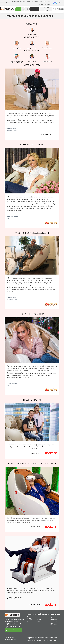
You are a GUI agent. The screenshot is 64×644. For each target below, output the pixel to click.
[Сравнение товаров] (27, 9)
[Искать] (23, 9)
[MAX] (54, 3)
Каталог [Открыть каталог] (19, 9)
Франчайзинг (54, 617)
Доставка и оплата (25, 1)
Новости (41, 4)
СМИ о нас (40, 622)
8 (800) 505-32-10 (59, 10)
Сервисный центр (54, 623)
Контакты (47, 4)
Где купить (47, 1)
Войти (61, 3)
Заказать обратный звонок (46, 9)
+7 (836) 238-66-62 (58, 8)
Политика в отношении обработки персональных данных (41, 640)
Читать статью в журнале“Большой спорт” (15, 598)
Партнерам (54, 619)
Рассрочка (35, 1)
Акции (41, 1)
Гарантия (30, 619)
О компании (15, 1)
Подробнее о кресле (48, 135)
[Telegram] (56, 3)
